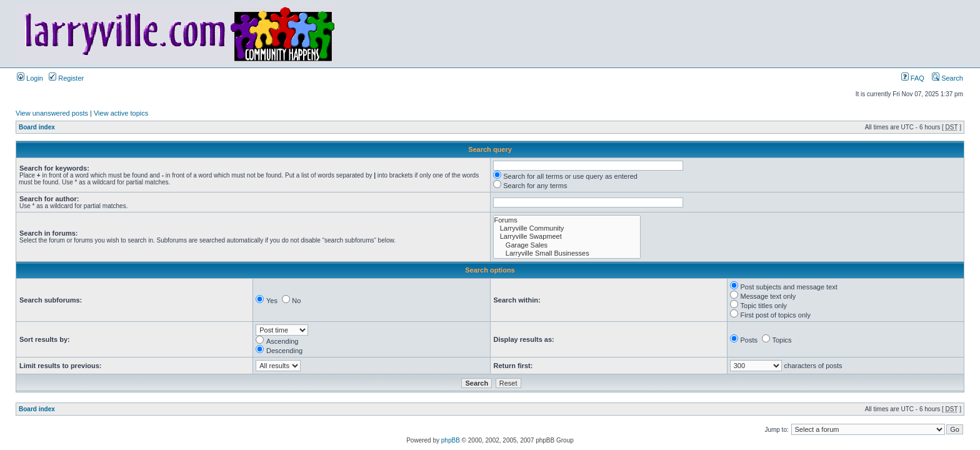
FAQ (913, 78)
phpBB (451, 440)
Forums (567, 220)
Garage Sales (567, 245)
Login (30, 78)
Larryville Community (567, 228)
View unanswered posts (52, 113)
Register (66, 78)
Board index (37, 127)
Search (947, 78)
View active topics (121, 113)
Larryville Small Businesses (567, 253)
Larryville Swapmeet (567, 237)
